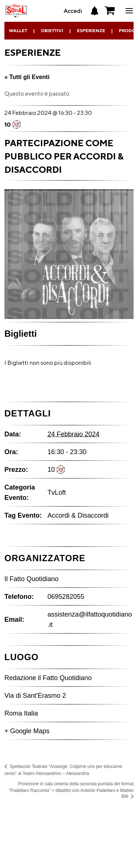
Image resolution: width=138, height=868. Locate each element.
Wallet (18, 30)
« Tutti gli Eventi (27, 77)
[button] (110, 11)
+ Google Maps (27, 731)
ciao (129, 11)
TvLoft (57, 493)
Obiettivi (52, 30)
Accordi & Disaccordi (78, 515)
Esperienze (91, 30)
